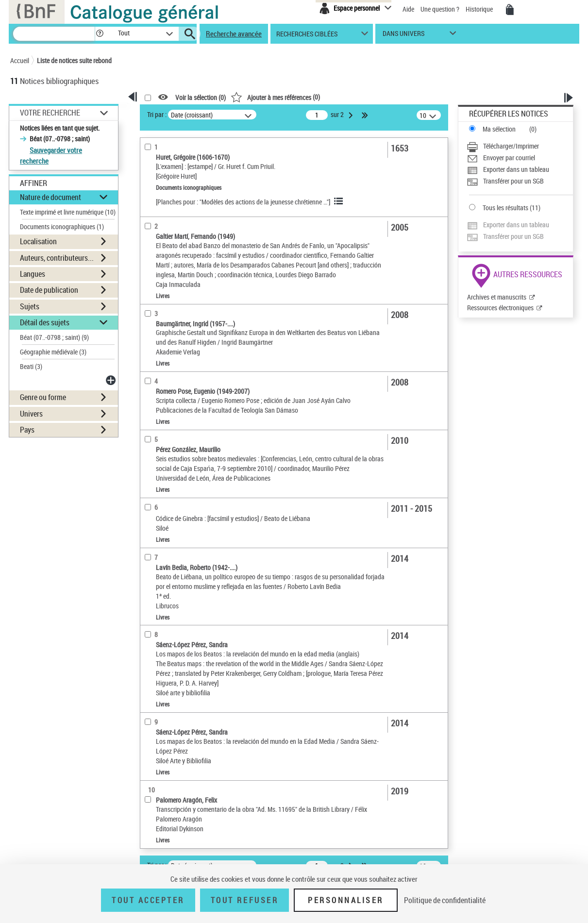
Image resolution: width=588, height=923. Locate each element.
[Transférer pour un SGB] (520, 181)
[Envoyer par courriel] (520, 158)
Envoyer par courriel (509, 158)
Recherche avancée (234, 34)
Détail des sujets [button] (45, 322)
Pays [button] (27, 430)
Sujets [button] (30, 306)
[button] (100, 34)
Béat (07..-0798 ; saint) (54, 337)
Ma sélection (499, 129)
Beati (31, 366)
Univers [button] (31, 414)
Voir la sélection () (201, 97)
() (275, 97)
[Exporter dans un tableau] (520, 169)
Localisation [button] (38, 241)
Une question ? (440, 9)
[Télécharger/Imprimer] (520, 146)
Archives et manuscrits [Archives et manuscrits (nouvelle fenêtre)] (497, 297)
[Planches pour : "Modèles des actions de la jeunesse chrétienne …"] (243, 202)
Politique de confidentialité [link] (445, 900)
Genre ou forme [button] (43, 397)
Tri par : (157, 114)
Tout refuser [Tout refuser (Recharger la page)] (244, 900)
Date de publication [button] (49, 290)
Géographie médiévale (53, 352)
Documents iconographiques (62, 227)
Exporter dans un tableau (516, 169)
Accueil (20, 60)
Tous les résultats (505, 208)
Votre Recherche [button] (50, 113)
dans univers (403, 36)
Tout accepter (148, 900)
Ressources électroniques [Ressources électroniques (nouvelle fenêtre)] (500, 308)
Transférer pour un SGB (513, 181)
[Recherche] (54, 34)
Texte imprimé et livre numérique (68, 212)
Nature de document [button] (50, 197)
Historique (480, 9)
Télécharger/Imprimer (511, 146)
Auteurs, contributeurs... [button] (57, 258)
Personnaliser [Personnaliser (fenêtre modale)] (346, 900)
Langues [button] (33, 274)
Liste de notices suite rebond (74, 60)
